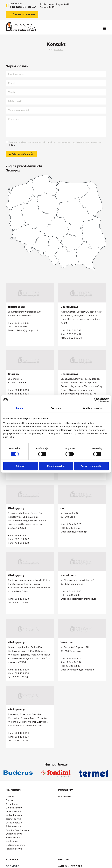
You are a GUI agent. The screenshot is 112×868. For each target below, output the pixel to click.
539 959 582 (22, 387)
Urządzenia (64, 758)
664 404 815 (22, 383)
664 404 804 (22, 640)
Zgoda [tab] (20, 408)
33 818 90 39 (22, 323)
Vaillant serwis (14, 776)
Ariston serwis (13, 788)
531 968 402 (74, 334)
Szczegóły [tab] (56, 408)
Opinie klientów (14, 769)
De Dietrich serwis (16, 806)
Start (51, 49)
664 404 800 (22, 569)
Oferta (9, 762)
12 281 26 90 (20, 573)
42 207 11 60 (73, 517)
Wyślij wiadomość (21, 154)
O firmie (10, 758)
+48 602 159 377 (18, 835)
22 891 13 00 (73, 636)
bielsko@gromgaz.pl (27, 330)
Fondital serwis (14, 810)
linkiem (12, 145)
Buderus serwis (14, 795)
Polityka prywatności (63, 858)
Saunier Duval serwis (17, 791)
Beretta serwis (14, 784)
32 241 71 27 (20, 391)
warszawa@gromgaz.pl (81, 640)
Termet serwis (13, 780)
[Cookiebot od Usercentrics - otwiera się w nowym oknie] (96, 400)
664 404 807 (74, 632)
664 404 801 (22, 513)
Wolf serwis (12, 802)
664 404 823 (74, 513)
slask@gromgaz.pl (26, 394)
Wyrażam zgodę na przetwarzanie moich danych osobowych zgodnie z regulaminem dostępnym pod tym (55, 144)
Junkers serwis (13, 773)
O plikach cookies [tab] (93, 408)
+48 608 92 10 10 (18, 839)
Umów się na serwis (22, 14)
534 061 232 (74, 330)
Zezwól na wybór (56, 466)
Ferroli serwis (13, 799)
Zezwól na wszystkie (91, 466)
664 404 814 (74, 629)
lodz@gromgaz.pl (78, 521)
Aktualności (12, 765)
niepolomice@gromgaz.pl (30, 577)
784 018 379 (22, 520)
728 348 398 (20, 327)
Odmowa (20, 466)
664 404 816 (22, 379)
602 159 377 (22, 517)
